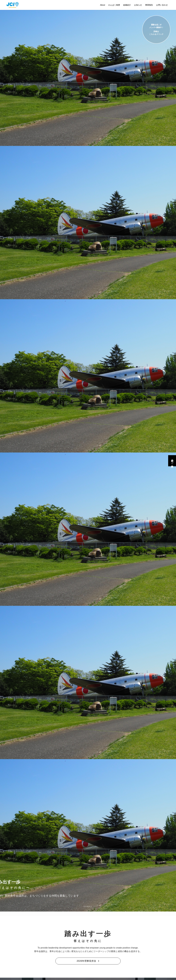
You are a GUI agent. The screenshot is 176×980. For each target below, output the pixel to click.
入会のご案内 (172, 461)
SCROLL (88, 907)
